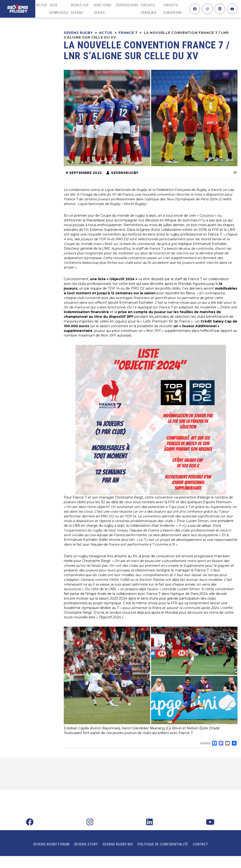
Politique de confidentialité (163, 844)
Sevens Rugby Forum (51, 844)
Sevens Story (86, 844)
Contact (200, 844)
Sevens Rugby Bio (118, 844)
